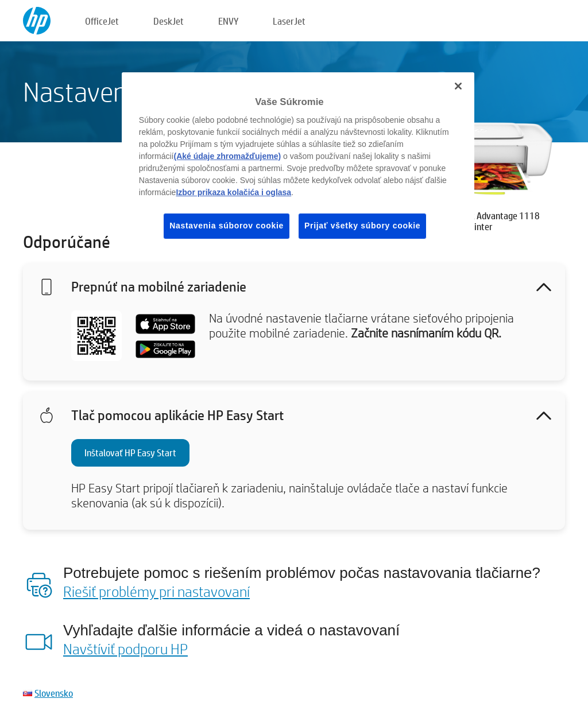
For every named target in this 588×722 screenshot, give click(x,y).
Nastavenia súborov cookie (227, 226)
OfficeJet (102, 21)
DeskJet (169, 21)
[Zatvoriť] (458, 86)
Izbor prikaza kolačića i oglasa (233, 192)
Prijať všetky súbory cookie (362, 226)
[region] (298, 165)
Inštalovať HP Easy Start (130, 453)
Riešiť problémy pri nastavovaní (156, 591)
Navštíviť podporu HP (125, 649)
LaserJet (289, 21)
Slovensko (54, 693)
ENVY (228, 21)
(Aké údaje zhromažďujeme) (227, 156)
